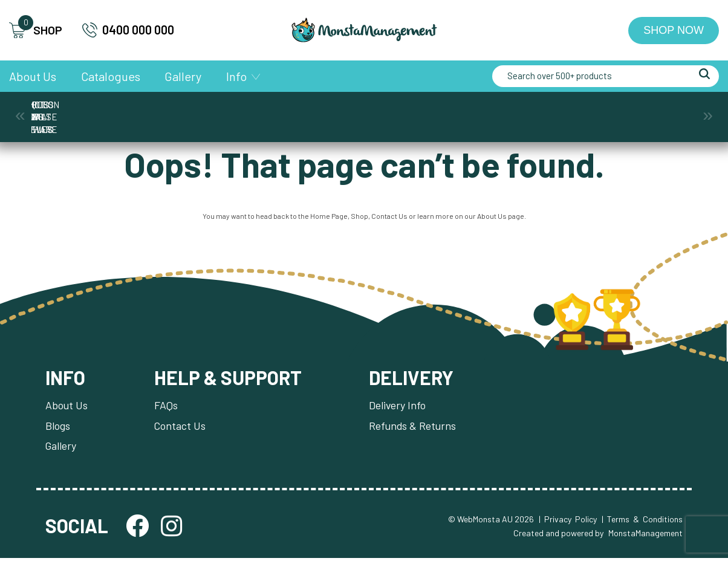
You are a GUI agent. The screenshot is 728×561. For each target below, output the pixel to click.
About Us (33, 76)
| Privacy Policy (568, 522)
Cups (269, 111)
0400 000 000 (128, 30)
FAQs (167, 407)
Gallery (183, 76)
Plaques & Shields (459, 111)
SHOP (36, 31)
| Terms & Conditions (642, 522)
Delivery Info (400, 407)
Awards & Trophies (79, 111)
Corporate (174, 111)
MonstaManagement (645, 535)
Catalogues (111, 76)
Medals (364, 111)
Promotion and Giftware (554, 111)
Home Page (329, 218)
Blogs (58, 428)
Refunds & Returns (415, 428)
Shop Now (674, 30)
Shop (359, 218)
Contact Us (389, 218)
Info (236, 76)
